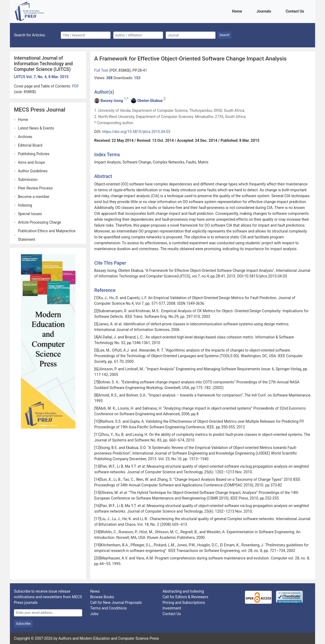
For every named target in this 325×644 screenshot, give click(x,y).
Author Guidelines (33, 171)
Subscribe (23, 624)
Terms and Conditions (109, 608)
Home (238, 11)
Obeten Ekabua (150, 101)
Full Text (102, 70)
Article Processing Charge (39, 222)
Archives (25, 137)
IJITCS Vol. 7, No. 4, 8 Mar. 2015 (41, 77)
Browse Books (102, 597)
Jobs (94, 614)
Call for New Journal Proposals (116, 603)
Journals (265, 11)
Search (225, 35)
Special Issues (30, 214)
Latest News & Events (36, 128)
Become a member (34, 197)
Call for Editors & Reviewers (185, 597)
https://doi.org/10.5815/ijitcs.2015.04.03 (136, 132)
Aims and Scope (31, 162)
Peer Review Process (35, 188)
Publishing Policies (34, 154)
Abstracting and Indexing (183, 591)
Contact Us (296, 11)
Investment (172, 608)
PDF (75, 86)
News (95, 591)
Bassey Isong (112, 101)
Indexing (25, 205)
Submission (28, 180)
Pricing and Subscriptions (184, 603)
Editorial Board (30, 145)
